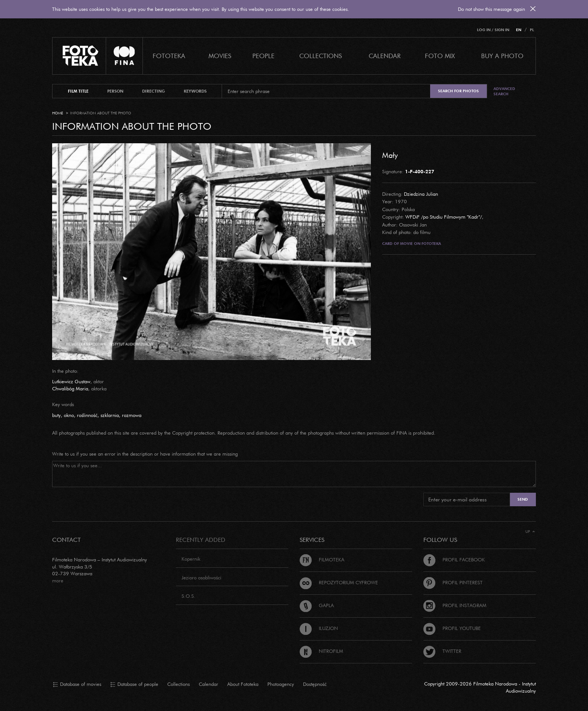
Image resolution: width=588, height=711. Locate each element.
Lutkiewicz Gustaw (71, 381)
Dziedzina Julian (421, 194)
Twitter (442, 651)
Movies (220, 56)
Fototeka (169, 56)
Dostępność (315, 684)
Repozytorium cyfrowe (339, 582)
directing (154, 91)
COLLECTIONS (321, 56)
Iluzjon (319, 628)
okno (69, 415)
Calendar (208, 684)
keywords (195, 91)
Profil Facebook (454, 559)
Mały (390, 155)
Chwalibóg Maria (70, 388)
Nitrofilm (321, 651)
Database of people (134, 684)
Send (523, 499)
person (115, 91)
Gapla (317, 605)
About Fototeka (243, 684)
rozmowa (132, 415)
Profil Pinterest (453, 582)
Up (530, 532)
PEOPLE (263, 56)
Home (58, 113)
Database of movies (77, 684)
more (58, 580)
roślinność (87, 415)
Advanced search (504, 91)
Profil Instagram (455, 605)
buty (56, 415)
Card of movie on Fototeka (412, 244)
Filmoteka (322, 559)
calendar (385, 56)
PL (532, 30)
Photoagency (281, 684)
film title (78, 91)
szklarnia (110, 415)
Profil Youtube (452, 628)
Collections (178, 684)
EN (519, 30)
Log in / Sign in (493, 30)
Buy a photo (502, 56)
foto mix (440, 56)
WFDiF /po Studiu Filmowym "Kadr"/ (444, 217)
